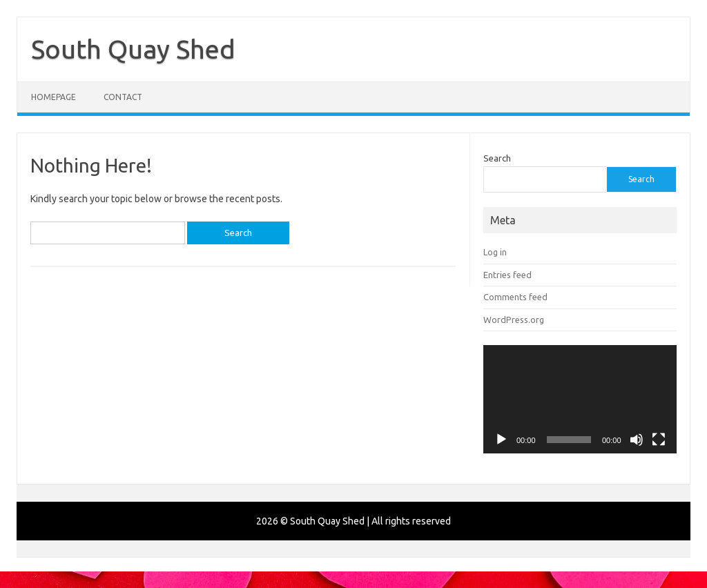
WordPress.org (514, 320)
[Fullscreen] (659, 440)
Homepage (54, 97)
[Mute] (637, 440)
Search (497, 158)
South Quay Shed (133, 49)
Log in (495, 252)
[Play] (501, 440)
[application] (580, 399)
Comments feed (515, 297)
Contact (123, 97)
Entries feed (507, 275)
